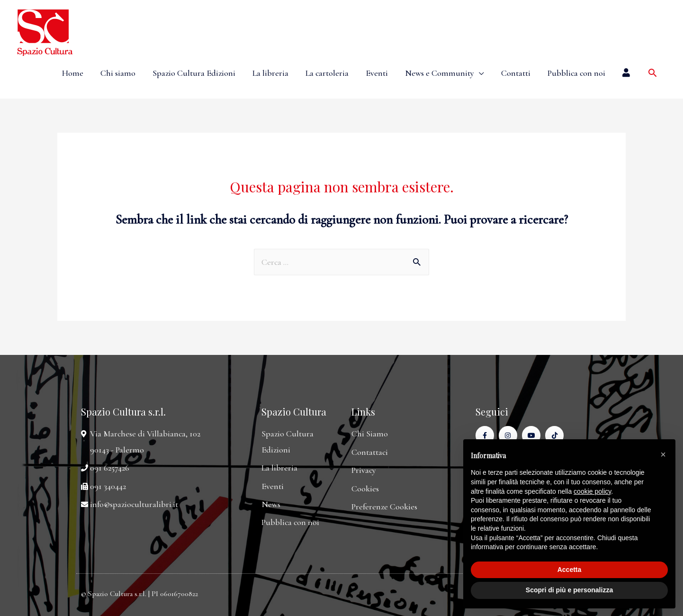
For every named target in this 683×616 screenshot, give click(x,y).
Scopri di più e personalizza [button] (569, 590)
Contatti (516, 73)
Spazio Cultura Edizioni (194, 73)
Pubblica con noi (576, 73)
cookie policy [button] (592, 491)
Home (73, 73)
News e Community (440, 73)
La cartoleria (327, 73)
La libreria (270, 73)
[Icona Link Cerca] (652, 73)
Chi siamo (118, 73)
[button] (663, 454)
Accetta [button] (570, 570)
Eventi (377, 73)
